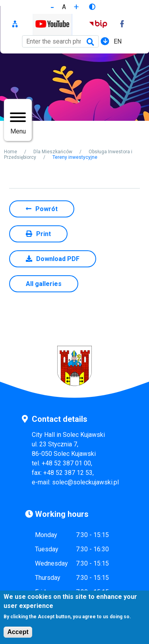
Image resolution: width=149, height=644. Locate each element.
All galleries (44, 284)
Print (44, 234)
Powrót (46, 209)
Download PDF (58, 259)
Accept (18, 635)
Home (11, 152)
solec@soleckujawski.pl (85, 482)
